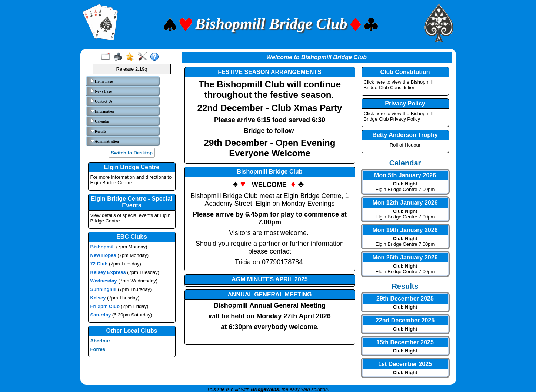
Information (102, 111)
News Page (101, 91)
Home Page (102, 81)
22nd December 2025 (405, 320)
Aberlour (100, 341)
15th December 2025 (405, 342)
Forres (98, 349)
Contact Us (101, 101)
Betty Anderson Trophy (405, 135)
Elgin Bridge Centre (132, 167)
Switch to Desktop (132, 153)
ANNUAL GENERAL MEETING (270, 294)
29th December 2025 (405, 299)
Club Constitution (405, 72)
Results (99, 131)
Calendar (100, 121)
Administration (105, 141)
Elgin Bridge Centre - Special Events (132, 202)
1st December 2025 (405, 364)
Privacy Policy (405, 103)
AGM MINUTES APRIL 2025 (269, 279)
